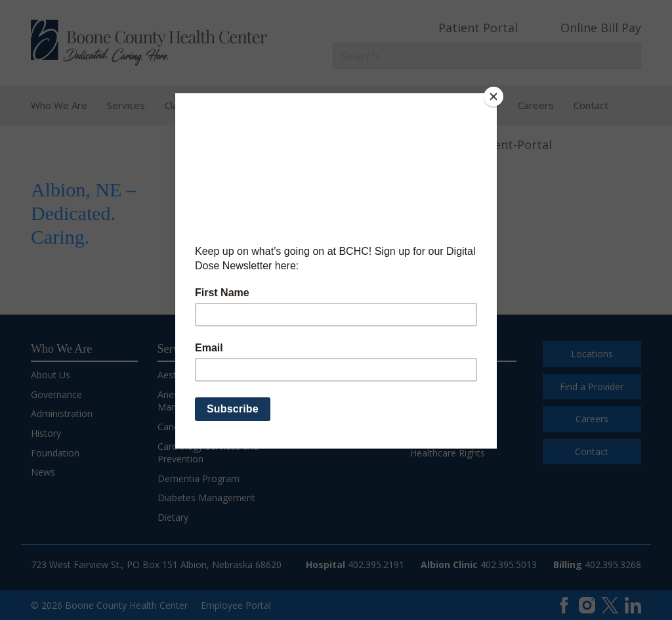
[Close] (493, 97)
